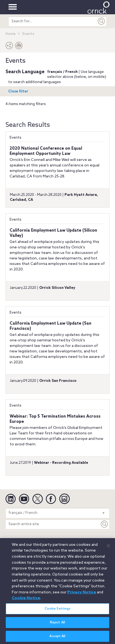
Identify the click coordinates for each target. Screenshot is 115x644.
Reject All (57, 625)
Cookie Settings (58, 611)
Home (11, 34)
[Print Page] (19, 47)
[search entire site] (53, 21)
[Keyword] (105, 524)
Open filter (18, 91)
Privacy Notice (82, 594)
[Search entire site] (53, 524)
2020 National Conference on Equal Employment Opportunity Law (46, 151)
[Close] (108, 548)
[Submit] (102, 21)
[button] (9, 47)
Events (16, 138)
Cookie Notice (26, 601)
